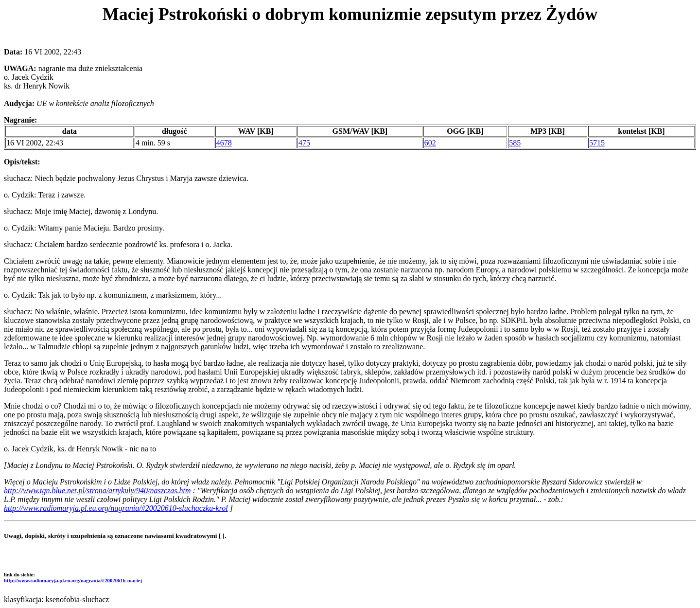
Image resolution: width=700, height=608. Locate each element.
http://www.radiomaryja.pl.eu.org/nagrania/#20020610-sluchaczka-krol (116, 508)
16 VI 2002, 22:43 (35, 143)
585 (515, 143)
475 (304, 143)
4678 (224, 143)
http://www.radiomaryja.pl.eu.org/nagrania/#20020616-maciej (73, 580)
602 (430, 143)
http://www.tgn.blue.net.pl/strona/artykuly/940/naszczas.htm (97, 491)
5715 (597, 143)
